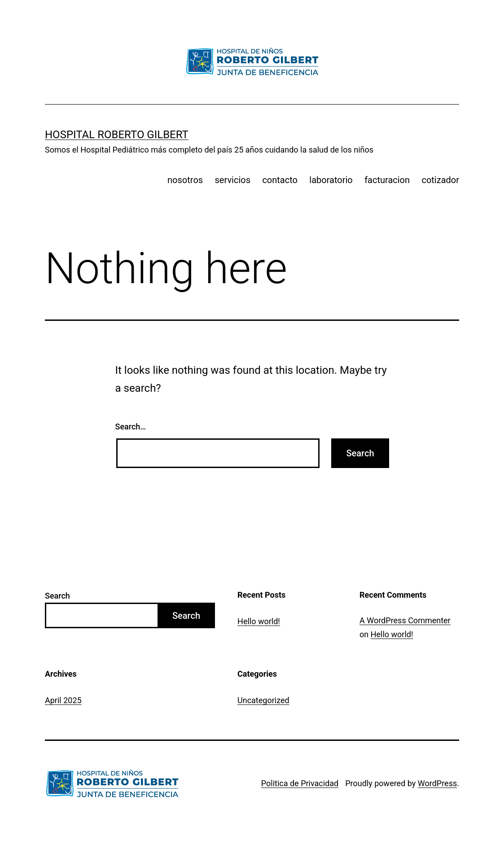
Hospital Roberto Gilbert (117, 135)
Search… (131, 427)
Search (57, 596)
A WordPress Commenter (405, 620)
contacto (280, 180)
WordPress (437, 783)
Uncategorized (263, 700)
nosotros (185, 180)
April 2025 (63, 700)
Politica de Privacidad (300, 783)
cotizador (440, 180)
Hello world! (259, 621)
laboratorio (331, 180)
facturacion (387, 180)
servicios (233, 180)
